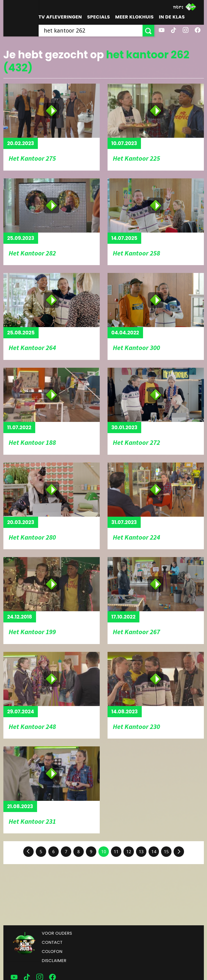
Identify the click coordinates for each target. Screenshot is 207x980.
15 (166, 852)
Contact (52, 942)
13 (141, 852)
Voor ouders (57, 933)
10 (104, 852)
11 (116, 852)
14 (154, 852)
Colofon (52, 951)
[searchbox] (91, 31)
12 (129, 852)
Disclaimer (54, 961)
